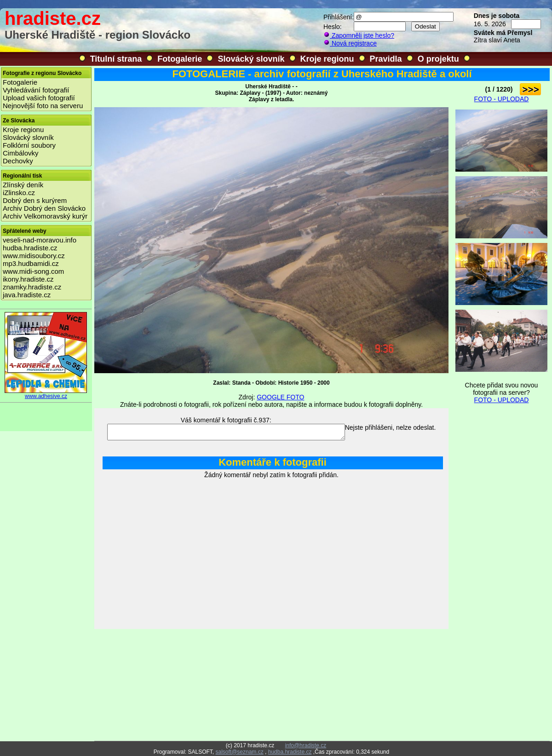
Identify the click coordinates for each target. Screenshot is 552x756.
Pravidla (386, 59)
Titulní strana (116, 59)
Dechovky (18, 161)
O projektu (438, 59)
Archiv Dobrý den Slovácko (44, 208)
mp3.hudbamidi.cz (31, 263)
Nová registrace (350, 43)
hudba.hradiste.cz (30, 248)
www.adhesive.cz (46, 394)
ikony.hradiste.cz (28, 279)
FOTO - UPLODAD (502, 99)
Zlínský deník (23, 185)
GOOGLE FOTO (280, 397)
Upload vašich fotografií (39, 98)
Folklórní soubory (29, 145)
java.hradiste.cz (27, 295)
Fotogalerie (180, 59)
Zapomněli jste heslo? (359, 35)
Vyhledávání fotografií (36, 90)
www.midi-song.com (33, 271)
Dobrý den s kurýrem (35, 200)
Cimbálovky (21, 153)
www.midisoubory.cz (34, 256)
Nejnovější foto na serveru (43, 106)
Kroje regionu (327, 59)
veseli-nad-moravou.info (40, 240)
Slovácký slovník (251, 59)
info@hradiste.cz (306, 745)
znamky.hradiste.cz (32, 287)
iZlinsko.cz (19, 193)
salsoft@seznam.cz (239, 752)
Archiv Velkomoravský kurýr (45, 216)
